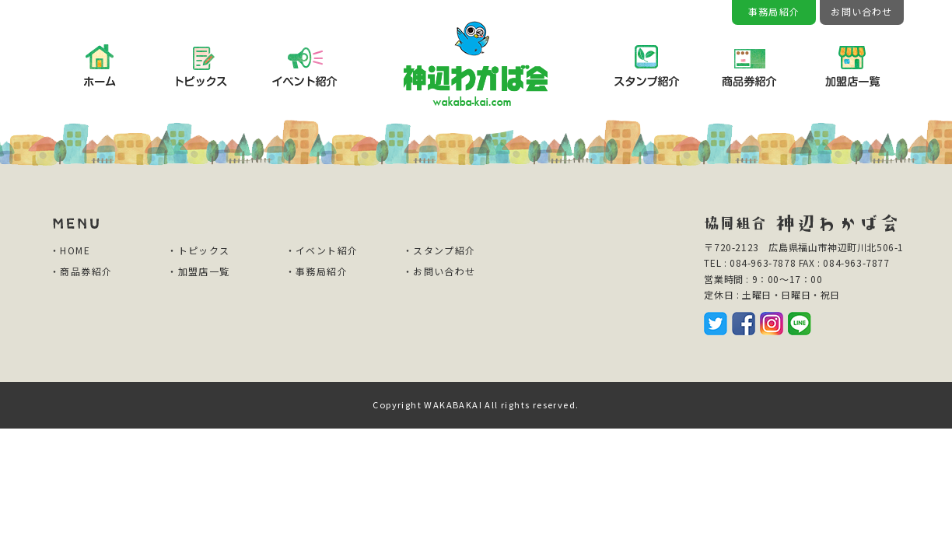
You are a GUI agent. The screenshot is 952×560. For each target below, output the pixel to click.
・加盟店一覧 (198, 271)
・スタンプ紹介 (439, 250)
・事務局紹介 (317, 271)
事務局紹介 (774, 11)
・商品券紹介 (81, 271)
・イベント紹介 (322, 250)
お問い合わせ (861, 11)
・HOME (70, 250)
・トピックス (198, 250)
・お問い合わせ (439, 271)
